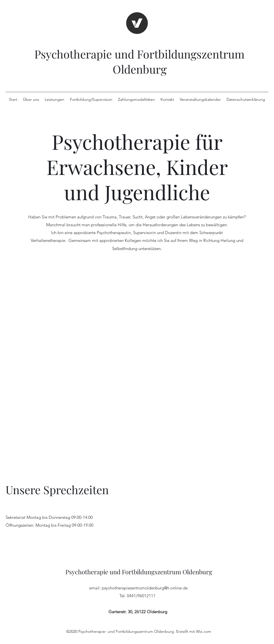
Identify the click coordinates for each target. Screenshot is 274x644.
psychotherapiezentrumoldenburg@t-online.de (145, 588)
